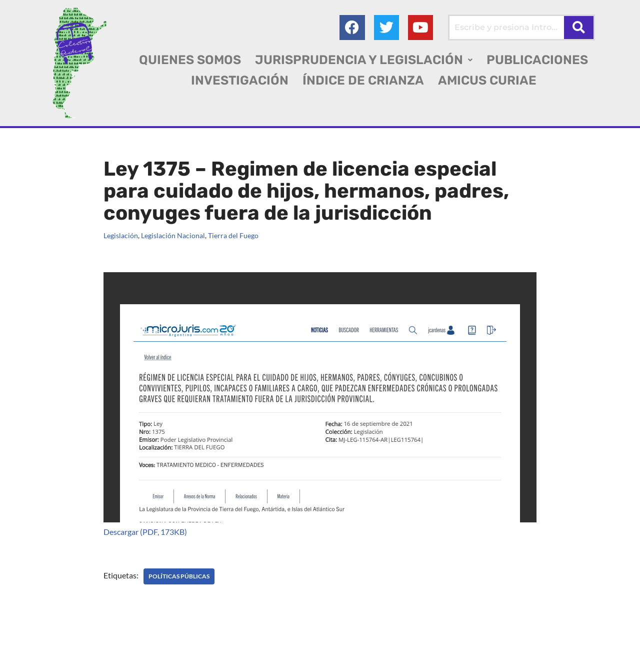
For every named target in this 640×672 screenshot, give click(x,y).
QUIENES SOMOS (190, 60)
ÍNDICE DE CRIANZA (363, 80)
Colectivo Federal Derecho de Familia (77, 647)
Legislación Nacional (173, 235)
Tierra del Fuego (233, 235)
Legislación (121, 235)
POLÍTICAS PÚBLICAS (179, 576)
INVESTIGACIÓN (240, 80)
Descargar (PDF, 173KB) (145, 532)
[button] (364, 60)
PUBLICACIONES (537, 60)
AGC (30, 660)
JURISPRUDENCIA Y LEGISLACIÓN (364, 60)
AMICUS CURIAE (487, 80)
